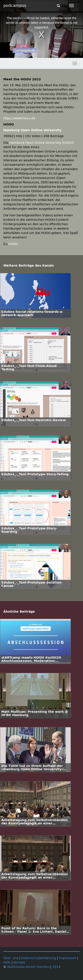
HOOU (13, 244)
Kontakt (19, 962)
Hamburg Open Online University (32, 130)
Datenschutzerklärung (39, 958)
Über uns (11, 958)
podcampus (15, 6)
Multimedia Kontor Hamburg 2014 (34, 967)
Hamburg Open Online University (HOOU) (42, 143)
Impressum (68, 958)
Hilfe (7, 962)
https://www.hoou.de (19, 118)
